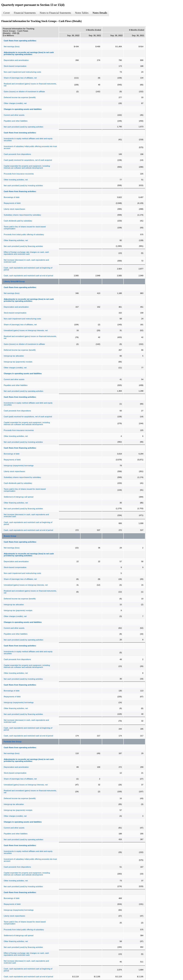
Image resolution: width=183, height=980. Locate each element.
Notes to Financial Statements (55, 13)
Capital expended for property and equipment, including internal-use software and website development (27, 167)
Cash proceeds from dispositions (17, 154)
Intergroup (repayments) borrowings (19, 466)
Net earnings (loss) (12, 47)
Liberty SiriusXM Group (14, 281)
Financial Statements (25, 13)
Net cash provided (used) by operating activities (23, 127)
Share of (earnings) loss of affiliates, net (20, 78)
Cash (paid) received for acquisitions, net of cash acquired (28, 160)
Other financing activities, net (16, 240)
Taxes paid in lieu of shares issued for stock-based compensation (25, 228)
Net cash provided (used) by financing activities (23, 246)
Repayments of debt (12, 203)
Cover (7, 13)
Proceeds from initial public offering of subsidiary (24, 234)
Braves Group (10, 536)
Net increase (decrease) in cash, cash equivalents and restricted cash (26, 261)
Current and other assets (14, 115)
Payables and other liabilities (16, 121)
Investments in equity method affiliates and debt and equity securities (28, 140)
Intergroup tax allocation (14, 356)
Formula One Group (13, 742)
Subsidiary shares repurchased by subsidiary (22, 215)
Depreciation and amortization (16, 60)
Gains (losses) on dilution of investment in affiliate (24, 92)
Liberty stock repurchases (14, 209)
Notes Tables (82, 13)
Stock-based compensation (15, 66)
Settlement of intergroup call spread (19, 497)
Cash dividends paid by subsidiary (18, 221)
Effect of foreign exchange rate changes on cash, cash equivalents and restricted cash (26, 253)
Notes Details (100, 13)
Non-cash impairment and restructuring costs (22, 72)
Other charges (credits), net (15, 103)
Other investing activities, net (16, 180)
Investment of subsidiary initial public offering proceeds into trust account (30, 147)
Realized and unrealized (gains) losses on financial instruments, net (30, 85)
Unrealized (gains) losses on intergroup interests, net (26, 330)
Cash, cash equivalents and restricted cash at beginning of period (28, 269)
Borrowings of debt (12, 197)
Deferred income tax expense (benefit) (20, 97)
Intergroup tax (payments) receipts (18, 362)
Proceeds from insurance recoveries (19, 174)
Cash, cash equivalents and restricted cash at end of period (28, 276)
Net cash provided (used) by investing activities (23, 186)
